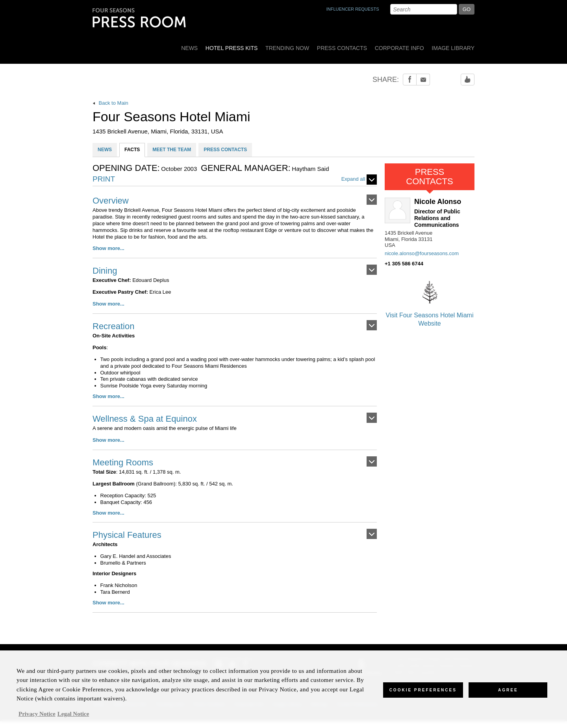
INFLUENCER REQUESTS (353, 9)
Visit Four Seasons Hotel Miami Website (430, 302)
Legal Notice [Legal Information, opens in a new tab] (73, 719)
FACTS (132, 150)
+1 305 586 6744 (404, 264)
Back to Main (110, 103)
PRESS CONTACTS (225, 150)
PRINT (104, 179)
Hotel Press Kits (232, 48)
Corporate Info (399, 48)
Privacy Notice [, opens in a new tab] (37, 719)
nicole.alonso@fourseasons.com (422, 253)
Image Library (453, 48)
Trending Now (287, 48)
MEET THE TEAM (172, 150)
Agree (508, 695)
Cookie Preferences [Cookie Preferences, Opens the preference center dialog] (423, 695)
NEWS (105, 150)
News (189, 48)
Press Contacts (342, 48)
